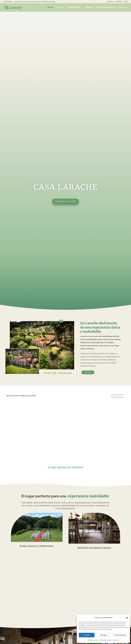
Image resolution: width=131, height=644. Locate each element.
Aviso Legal (116, 640)
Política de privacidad (105, 640)
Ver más (88, 372)
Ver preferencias (120, 635)
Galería (126, 2)
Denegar (103, 635)
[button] (127, 618)
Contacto (123, 7)
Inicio (50, 7)
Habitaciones (74, 7)
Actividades (118, 2)
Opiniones (110, 2)
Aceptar (87, 635)
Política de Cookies (93, 640)
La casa (59, 7)
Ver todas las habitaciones (117, 396)
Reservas (89, 7)
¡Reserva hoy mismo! (65, 201)
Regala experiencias (106, 7)
